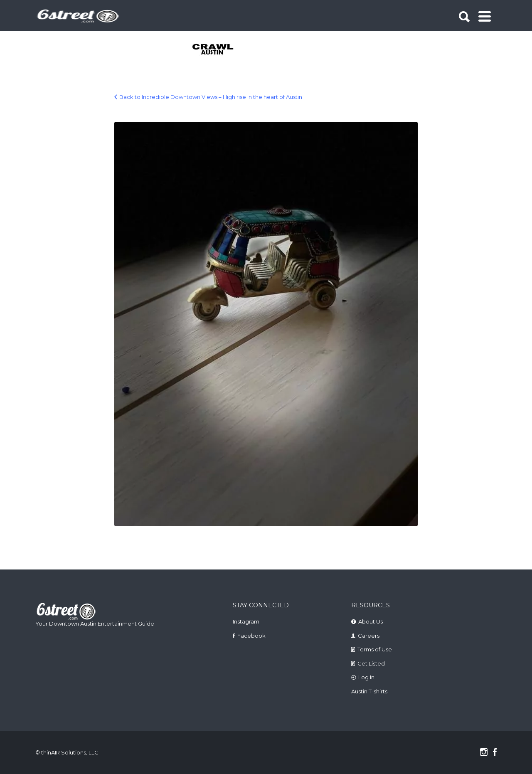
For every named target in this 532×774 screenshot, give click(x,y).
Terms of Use (375, 649)
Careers (369, 636)
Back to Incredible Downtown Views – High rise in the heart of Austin (211, 97)
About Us (371, 621)
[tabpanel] (218, 50)
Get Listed (371, 663)
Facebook (251, 636)
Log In (366, 677)
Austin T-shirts (369, 691)
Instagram (246, 621)
